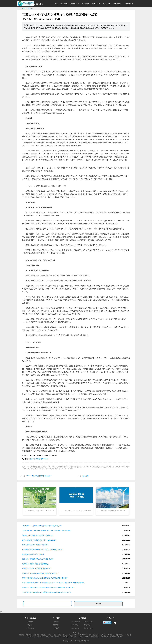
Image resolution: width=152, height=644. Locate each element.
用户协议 (56, 628)
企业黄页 (30, 622)
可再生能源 (36, 459)
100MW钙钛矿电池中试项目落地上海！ (39, 476)
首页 (56, 4)
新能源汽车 (75, 4)
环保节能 (85, 4)
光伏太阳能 (96, 4)
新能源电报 (30, 628)
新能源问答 (129, 4)
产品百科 (30, 625)
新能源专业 (117, 4)
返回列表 (85, 476)
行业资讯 (64, 4)
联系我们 (56, 625)
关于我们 (56, 622)
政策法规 (107, 4)
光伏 (31, 459)
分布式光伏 (44, 459)
